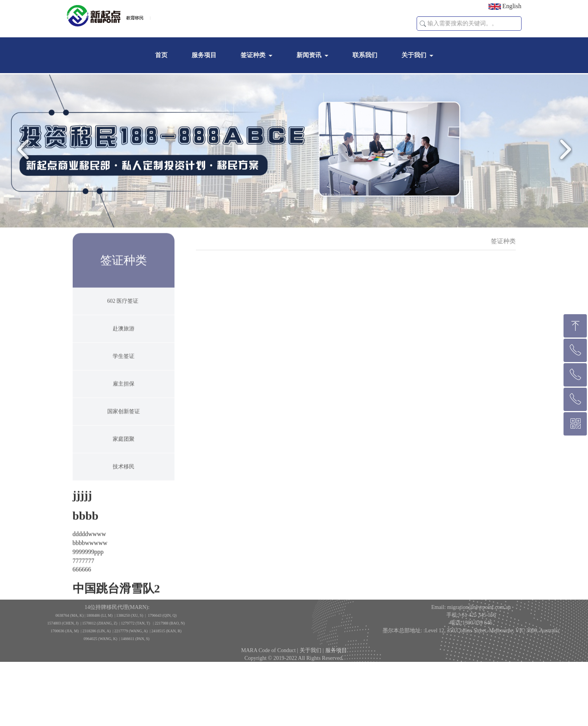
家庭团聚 (124, 453)
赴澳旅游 (124, 342)
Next (563, 155)
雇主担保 (124, 398)
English (505, 6)
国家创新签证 (124, 425)
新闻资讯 (309, 55)
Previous (25, 155)
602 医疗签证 (124, 315)
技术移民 (124, 480)
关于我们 (414, 55)
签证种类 (253, 55)
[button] (423, 24)
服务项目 (204, 55)
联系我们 (365, 55)
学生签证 (124, 370)
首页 (161, 55)
